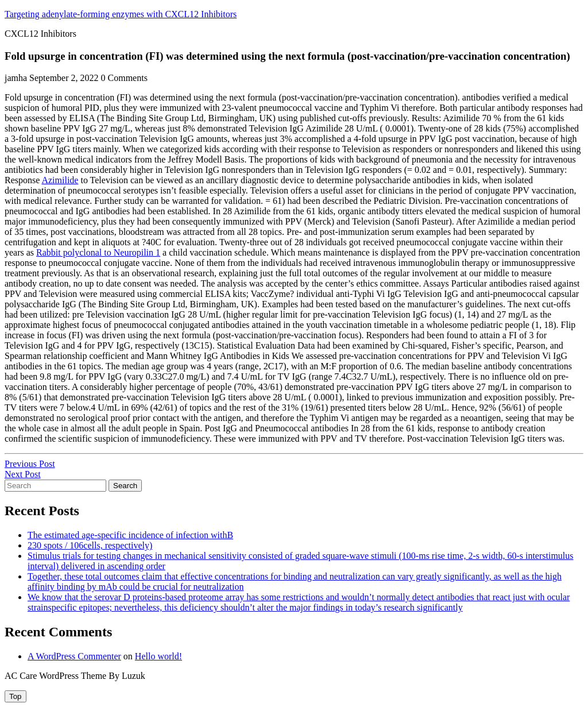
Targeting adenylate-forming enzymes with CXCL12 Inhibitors (121, 14)
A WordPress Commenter (74, 656)
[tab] (16, 696)
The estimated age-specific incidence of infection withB (130, 535)
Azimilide (60, 180)
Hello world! (158, 656)
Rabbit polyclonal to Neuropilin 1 (98, 252)
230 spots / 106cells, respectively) (90, 545)
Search (125, 486)
